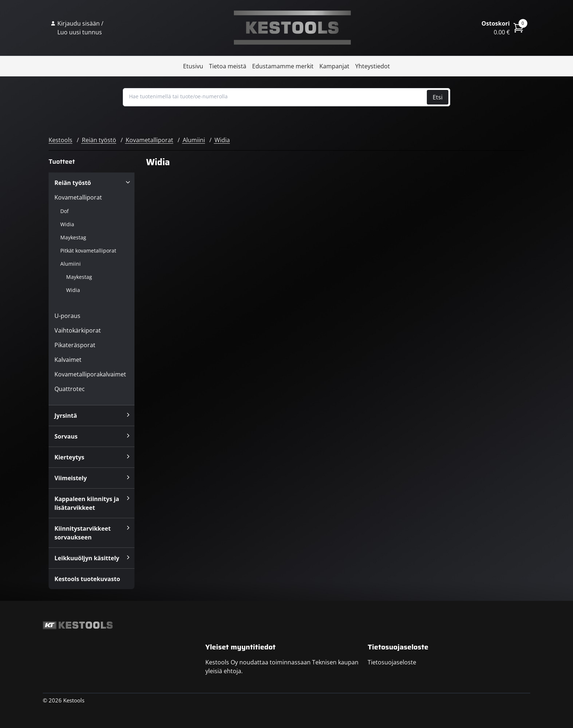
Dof (64, 211)
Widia (222, 140)
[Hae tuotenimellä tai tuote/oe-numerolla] (276, 96)
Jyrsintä (66, 416)
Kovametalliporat (149, 140)
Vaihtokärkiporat (78, 330)
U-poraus (67, 316)
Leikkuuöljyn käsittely (87, 558)
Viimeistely (71, 478)
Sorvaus (66, 436)
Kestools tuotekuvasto (87, 579)
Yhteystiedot (373, 66)
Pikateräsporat (75, 345)
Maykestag (73, 237)
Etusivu (193, 66)
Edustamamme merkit (283, 66)
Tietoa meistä (228, 66)
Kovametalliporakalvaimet (90, 374)
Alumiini (194, 140)
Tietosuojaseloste (392, 662)
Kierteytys (69, 457)
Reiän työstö (99, 140)
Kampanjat (334, 66)
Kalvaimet (68, 360)
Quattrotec (70, 389)
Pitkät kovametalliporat (88, 251)
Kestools (292, 28)
